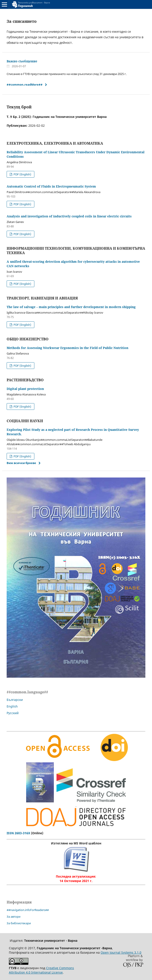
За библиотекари (19, 923)
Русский (13, 713)
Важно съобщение (22, 61)
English (12, 706)
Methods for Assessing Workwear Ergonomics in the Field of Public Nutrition (67, 348)
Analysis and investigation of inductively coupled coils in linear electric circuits (69, 216)
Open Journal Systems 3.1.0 (121, 952)
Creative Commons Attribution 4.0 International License (41, 970)
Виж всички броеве (21, 463)
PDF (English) (22, 174)
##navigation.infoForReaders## (28, 910)
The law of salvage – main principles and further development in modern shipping (71, 307)
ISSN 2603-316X (18, 833)
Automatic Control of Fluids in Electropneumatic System (51, 186)
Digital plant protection (25, 389)
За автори (14, 917)
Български (15, 700)
